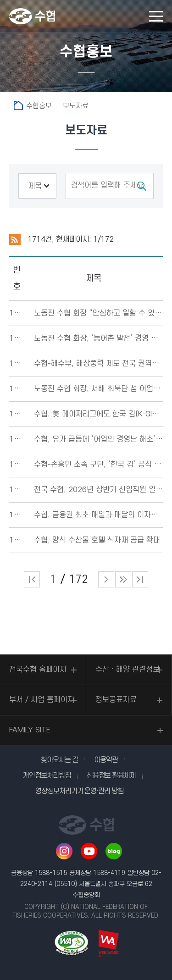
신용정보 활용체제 (111, 775)
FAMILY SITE (30, 730)
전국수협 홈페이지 (38, 670)
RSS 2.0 (15, 240)
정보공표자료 (116, 700)
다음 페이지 (106, 579)
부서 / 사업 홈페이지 (42, 700)
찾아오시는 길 (59, 760)
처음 (32, 579)
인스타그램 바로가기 (64, 851)
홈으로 (18, 105)
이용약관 (106, 760)
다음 (123, 579)
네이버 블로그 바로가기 (114, 851)
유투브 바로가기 (89, 851)
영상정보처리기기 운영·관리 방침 (79, 791)
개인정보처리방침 (47, 775)
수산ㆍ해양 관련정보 (128, 670)
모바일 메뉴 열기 (156, 16)
